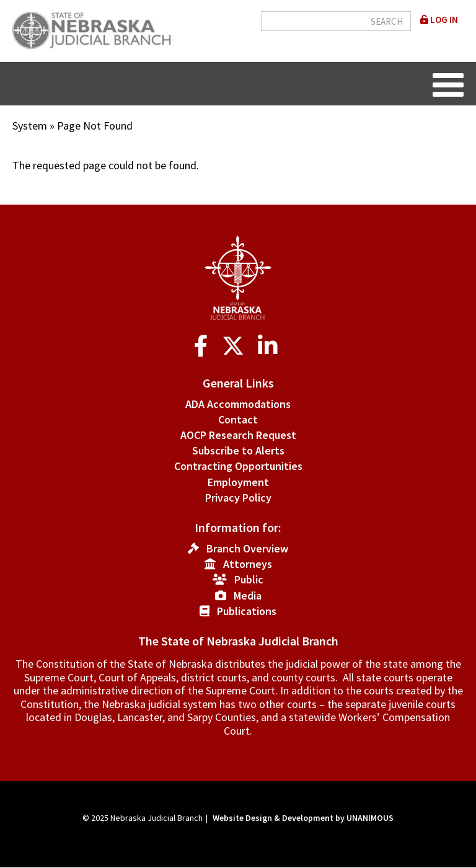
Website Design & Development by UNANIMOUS (303, 818)
